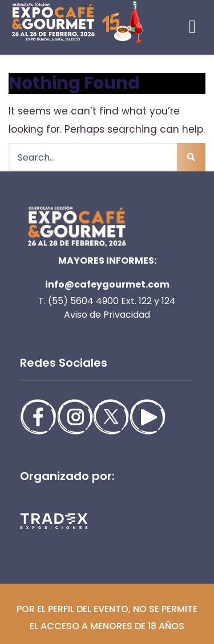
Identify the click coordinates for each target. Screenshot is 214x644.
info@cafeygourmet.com (107, 284)
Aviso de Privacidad (107, 315)
